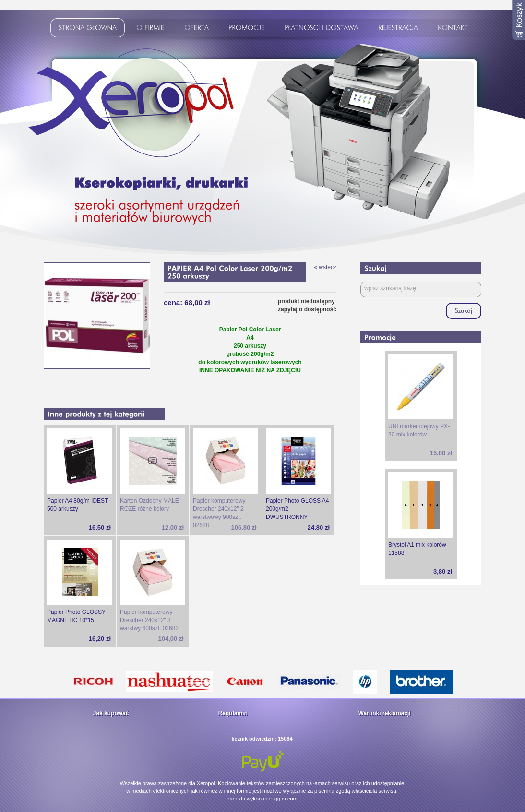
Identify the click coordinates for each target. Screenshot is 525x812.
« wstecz (325, 267)
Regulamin (233, 713)
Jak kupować (111, 713)
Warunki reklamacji (385, 713)
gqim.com (286, 799)
